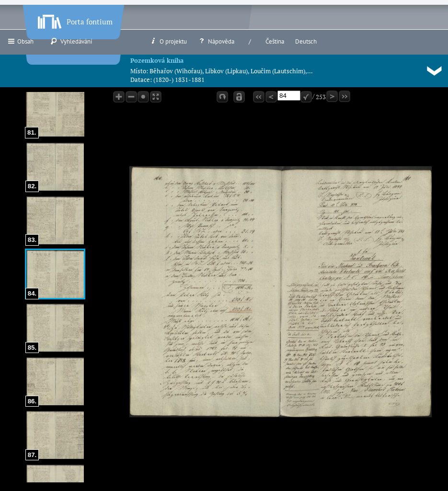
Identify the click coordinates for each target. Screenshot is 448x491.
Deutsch (306, 41)
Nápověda (216, 41)
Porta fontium (74, 20)
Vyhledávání (71, 41)
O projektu (168, 41)
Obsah (20, 41)
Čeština (275, 41)
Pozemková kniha (157, 60)
